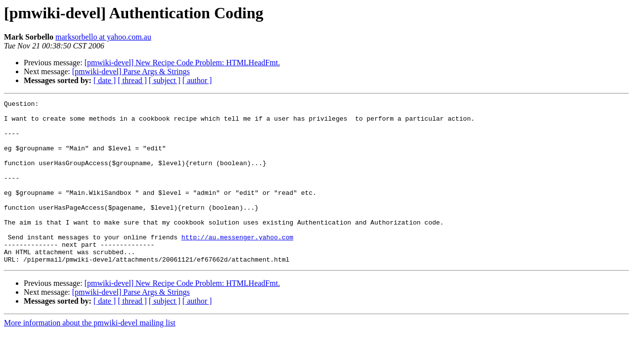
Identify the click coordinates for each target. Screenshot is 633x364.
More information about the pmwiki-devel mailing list (90, 355)
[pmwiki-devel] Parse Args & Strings (131, 71)
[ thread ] (132, 80)
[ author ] (197, 80)
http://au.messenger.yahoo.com (237, 265)
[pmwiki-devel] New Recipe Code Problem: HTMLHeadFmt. (182, 63)
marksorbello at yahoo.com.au (103, 37)
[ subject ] (165, 80)
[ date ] (105, 80)
